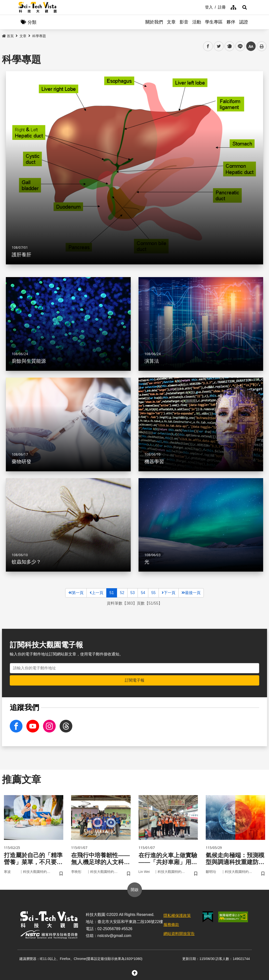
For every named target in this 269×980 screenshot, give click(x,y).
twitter (219, 46)
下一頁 (169, 593)
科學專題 (39, 36)
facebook (208, 46)
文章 (171, 22)
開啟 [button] (135, 890)
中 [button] (251, 46)
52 (122, 593)
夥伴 (231, 22)
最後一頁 (191, 593)
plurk (229, 46)
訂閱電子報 (135, 680)
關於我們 (154, 22)
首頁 (8, 36)
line (239, 46)
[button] (245, 7)
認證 (244, 22)
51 (112, 593)
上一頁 (97, 593)
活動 (197, 22)
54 (143, 593)
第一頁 (76, 593)
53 (133, 593)
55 (153, 593)
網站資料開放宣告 (179, 934)
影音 (184, 22)
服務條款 (171, 925)
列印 (262, 46)
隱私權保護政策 (177, 916)
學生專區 (214, 22)
